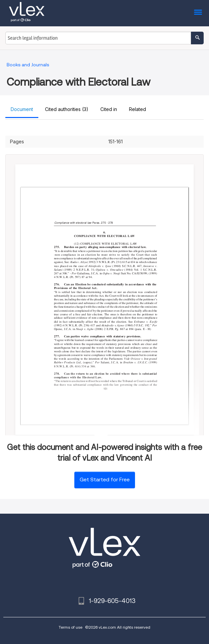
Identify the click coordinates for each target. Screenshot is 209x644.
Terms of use (70, 627)
